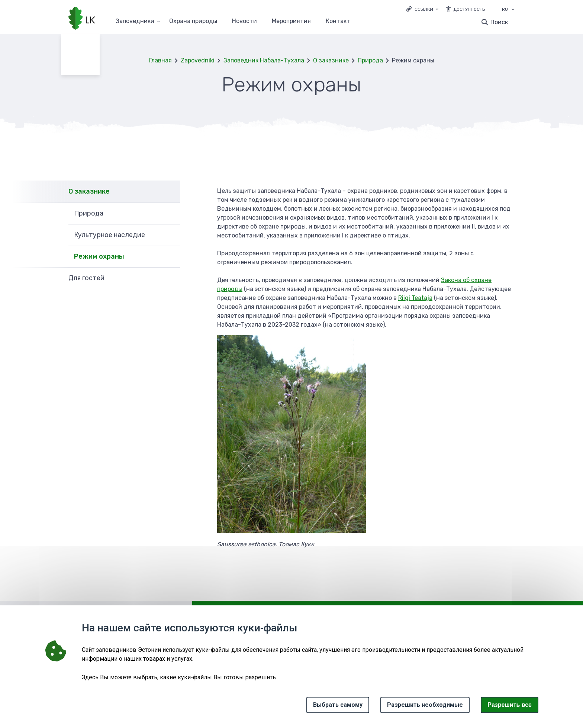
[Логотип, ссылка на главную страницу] (82, 19)
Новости (244, 21)
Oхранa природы (193, 21)
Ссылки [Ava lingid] (424, 9)
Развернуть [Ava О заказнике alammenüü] (171, 192)
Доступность (469, 9)
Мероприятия (291, 21)
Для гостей (86, 278)
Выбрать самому (338, 705)
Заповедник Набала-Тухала (264, 60)
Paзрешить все (510, 705)
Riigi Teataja (415, 298)
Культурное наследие (109, 235)
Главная (160, 60)
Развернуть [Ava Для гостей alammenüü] (171, 278)
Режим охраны (99, 256)
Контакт (338, 21)
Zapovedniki (198, 60)
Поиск (499, 22)
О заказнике (331, 60)
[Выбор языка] (513, 10)
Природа (370, 60)
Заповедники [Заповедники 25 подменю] (135, 21)
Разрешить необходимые (425, 705)
